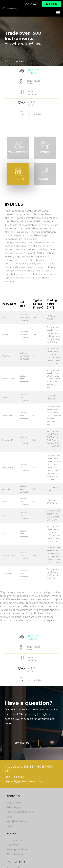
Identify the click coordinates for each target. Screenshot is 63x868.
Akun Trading (15, 854)
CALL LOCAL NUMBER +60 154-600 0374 (29, 769)
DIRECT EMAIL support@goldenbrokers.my (23, 779)
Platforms (13, 845)
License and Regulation (21, 812)
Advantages (14, 807)
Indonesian (31, 4)
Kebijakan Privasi (17, 821)
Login (51, 4)
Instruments (14, 840)
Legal (10, 817)
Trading (13, 834)
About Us (13, 796)
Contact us (22, 743)
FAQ (9, 826)
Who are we (14, 803)
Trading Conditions (18, 849)
